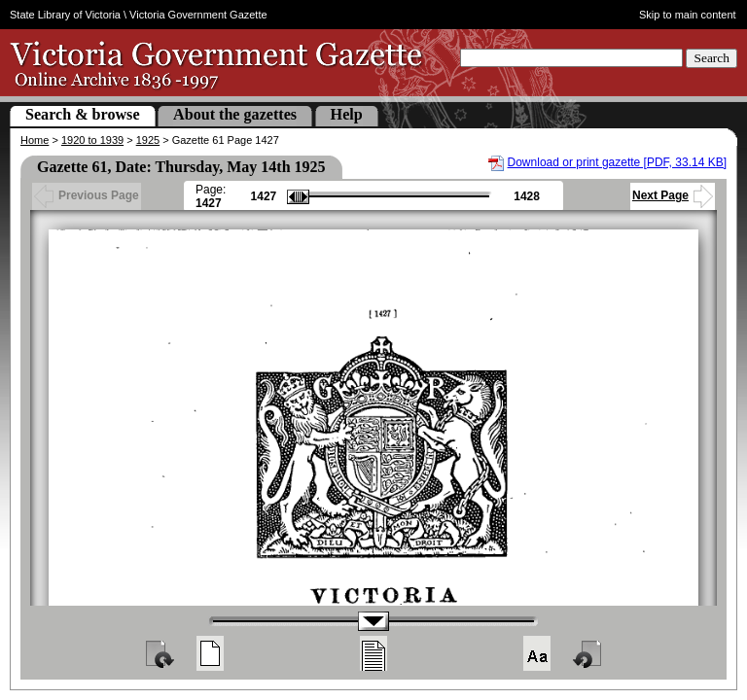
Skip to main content (688, 15)
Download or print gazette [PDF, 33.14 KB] (617, 162)
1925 (148, 140)
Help (347, 114)
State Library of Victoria (65, 15)
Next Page (673, 195)
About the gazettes (235, 114)
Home (35, 140)
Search (711, 58)
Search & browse (83, 114)
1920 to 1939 (92, 140)
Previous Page (87, 195)
